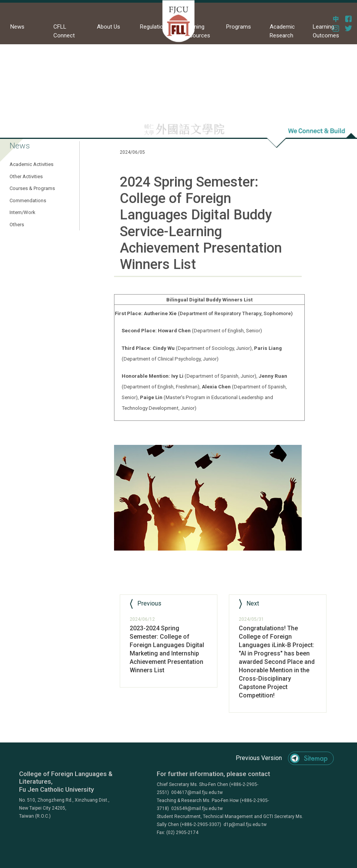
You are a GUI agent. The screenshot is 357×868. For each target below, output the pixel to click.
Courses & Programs (32, 188)
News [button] (17, 27)
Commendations (28, 200)
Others (17, 225)
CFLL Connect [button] (64, 31)
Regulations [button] (155, 27)
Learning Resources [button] (197, 31)
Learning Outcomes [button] (326, 31)
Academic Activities (31, 164)
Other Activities (26, 176)
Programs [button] (239, 27)
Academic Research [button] (282, 31)
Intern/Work (23, 212)
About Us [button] (109, 27)
